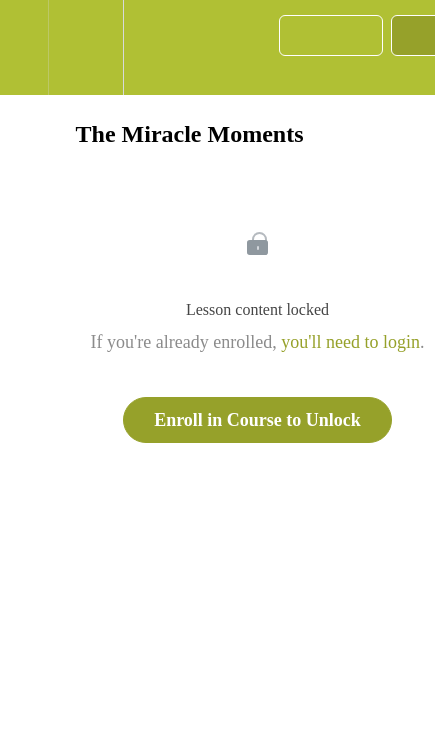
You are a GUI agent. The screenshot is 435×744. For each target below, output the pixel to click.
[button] (24, 47)
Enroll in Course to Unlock (257, 420)
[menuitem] (85, 47)
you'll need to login (350, 342)
